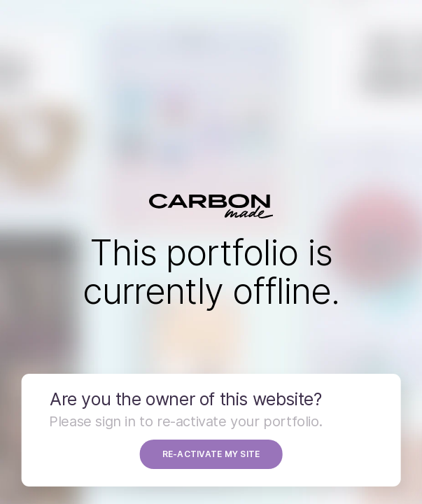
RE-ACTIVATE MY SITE (211, 454)
